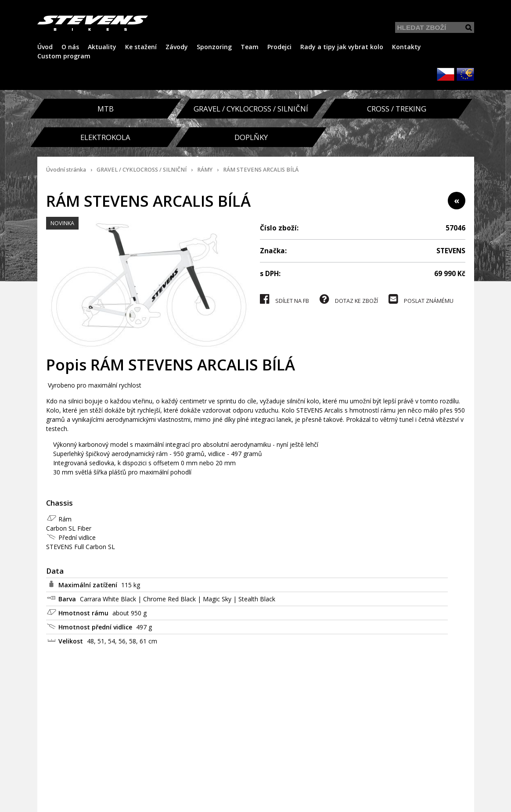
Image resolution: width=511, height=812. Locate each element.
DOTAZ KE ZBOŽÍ (349, 299)
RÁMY (205, 170)
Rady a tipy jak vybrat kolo (342, 47)
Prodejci (279, 47)
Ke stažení (141, 47)
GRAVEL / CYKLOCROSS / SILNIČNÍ (142, 170)
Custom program (64, 56)
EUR (465, 74)
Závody (177, 47)
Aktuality (102, 47)
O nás (70, 47)
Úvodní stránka (66, 170)
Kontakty (407, 47)
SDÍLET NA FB (284, 299)
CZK (446, 74)
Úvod (45, 47)
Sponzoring (214, 47)
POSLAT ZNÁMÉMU (421, 299)
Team (250, 47)
